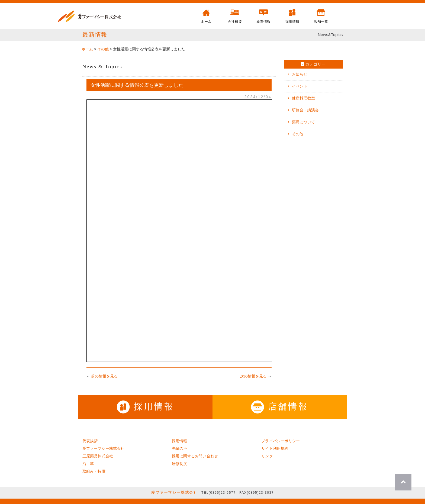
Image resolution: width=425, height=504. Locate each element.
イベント (300, 86)
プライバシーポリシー (281, 441)
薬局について (303, 122)
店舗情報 (280, 406)
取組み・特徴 (94, 471)
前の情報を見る (104, 376)
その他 (298, 134)
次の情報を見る (253, 376)
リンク (267, 456)
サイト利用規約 (275, 448)
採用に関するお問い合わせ (195, 456)
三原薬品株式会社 (98, 456)
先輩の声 (180, 448)
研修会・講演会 (305, 110)
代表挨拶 (90, 441)
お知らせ (300, 74)
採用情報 (145, 406)
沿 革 (88, 464)
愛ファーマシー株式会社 (104, 448)
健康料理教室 (303, 98)
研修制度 (180, 464)
